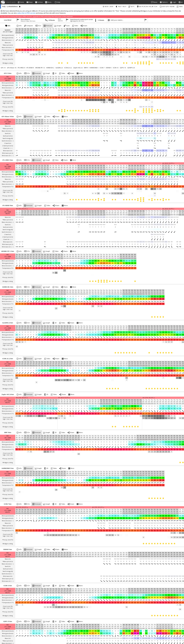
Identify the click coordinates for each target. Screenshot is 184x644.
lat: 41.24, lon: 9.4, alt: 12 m (147, 6)
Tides (180, 6)
